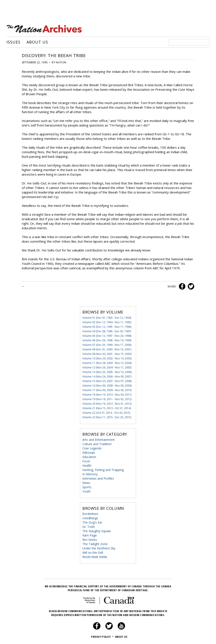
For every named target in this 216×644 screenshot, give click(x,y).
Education (89, 457)
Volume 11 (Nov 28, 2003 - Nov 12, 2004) (107, 363)
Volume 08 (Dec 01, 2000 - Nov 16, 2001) (107, 349)
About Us (37, 42)
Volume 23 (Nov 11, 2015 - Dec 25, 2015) (107, 417)
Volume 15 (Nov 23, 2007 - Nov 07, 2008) (107, 381)
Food (86, 461)
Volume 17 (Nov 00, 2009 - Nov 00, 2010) (107, 390)
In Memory (90, 474)
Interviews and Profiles (98, 478)
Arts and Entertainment (99, 439)
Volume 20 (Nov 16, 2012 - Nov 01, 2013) (107, 403)
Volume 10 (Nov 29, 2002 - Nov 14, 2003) (107, 358)
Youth (86, 491)
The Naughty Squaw (96, 531)
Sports (87, 487)
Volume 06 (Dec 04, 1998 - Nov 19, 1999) (107, 340)
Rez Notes (90, 539)
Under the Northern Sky (99, 548)
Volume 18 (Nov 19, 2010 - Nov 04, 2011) (107, 394)
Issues (13, 42)
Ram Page (90, 535)
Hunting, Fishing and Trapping (103, 470)
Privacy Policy (103, 636)
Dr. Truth (89, 526)
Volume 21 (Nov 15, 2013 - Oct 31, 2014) (107, 408)
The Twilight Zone (95, 544)
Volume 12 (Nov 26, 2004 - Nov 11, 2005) (107, 367)
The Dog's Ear (92, 522)
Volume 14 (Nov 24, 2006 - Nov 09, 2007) (107, 376)
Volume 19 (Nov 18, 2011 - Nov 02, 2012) (107, 399)
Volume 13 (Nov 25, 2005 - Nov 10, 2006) (107, 372)
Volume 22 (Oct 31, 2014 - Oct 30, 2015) (106, 412)
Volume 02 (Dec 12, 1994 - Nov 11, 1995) (107, 322)
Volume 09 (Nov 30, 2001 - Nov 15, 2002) (107, 354)
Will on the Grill (93, 552)
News (86, 483)
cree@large (90, 518)
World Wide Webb (95, 557)
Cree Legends (92, 448)
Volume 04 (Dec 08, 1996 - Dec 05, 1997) (107, 331)
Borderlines (90, 514)
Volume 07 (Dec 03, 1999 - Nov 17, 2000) (107, 345)
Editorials (89, 452)
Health (87, 465)
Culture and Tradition (97, 444)
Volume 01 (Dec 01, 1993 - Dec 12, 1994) (107, 317)
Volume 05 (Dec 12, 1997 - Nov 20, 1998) (107, 336)
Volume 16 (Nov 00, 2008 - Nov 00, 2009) (107, 385)
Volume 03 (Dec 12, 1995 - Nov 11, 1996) (107, 327)
